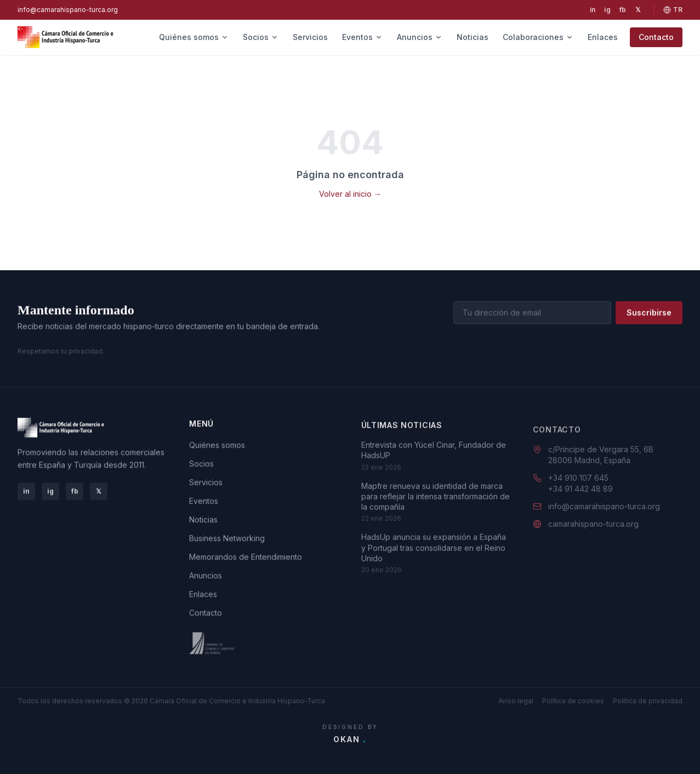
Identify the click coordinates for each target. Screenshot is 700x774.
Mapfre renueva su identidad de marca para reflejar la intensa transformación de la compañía (436, 504)
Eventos (362, 37)
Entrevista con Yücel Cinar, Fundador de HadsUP (434, 458)
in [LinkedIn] (26, 491)
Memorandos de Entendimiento (246, 559)
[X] (638, 10)
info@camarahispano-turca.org (68, 10)
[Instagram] (607, 10)
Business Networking (227, 541)
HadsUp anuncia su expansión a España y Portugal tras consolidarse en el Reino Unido (434, 556)
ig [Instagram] (50, 491)
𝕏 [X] (99, 491)
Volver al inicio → (350, 194)
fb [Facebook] (75, 491)
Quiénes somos (194, 37)
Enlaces (603, 37)
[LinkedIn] (593, 10)
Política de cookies (573, 701)
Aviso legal (516, 701)
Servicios (310, 37)
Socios (261, 37)
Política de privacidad (648, 701)
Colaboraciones (538, 37)
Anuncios (420, 37)
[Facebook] (623, 10)
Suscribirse (649, 313)
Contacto (656, 37)
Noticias (473, 37)
